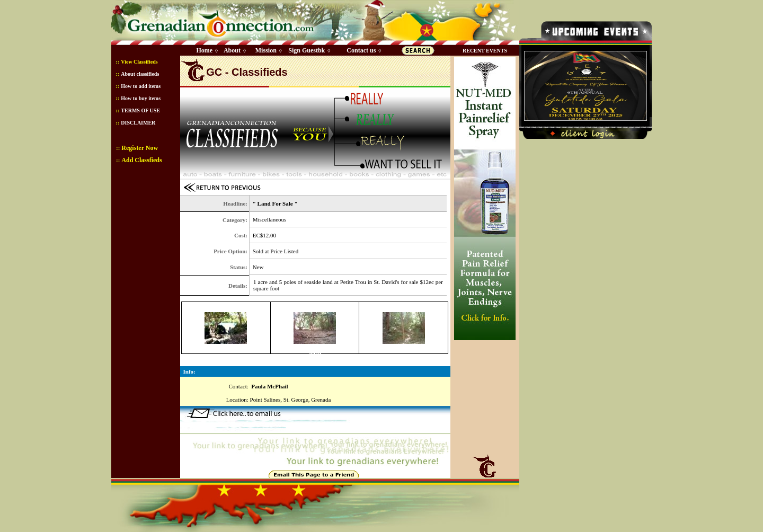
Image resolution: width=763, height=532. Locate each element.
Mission (266, 50)
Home (204, 50)
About (232, 50)
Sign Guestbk (308, 50)
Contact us (361, 50)
